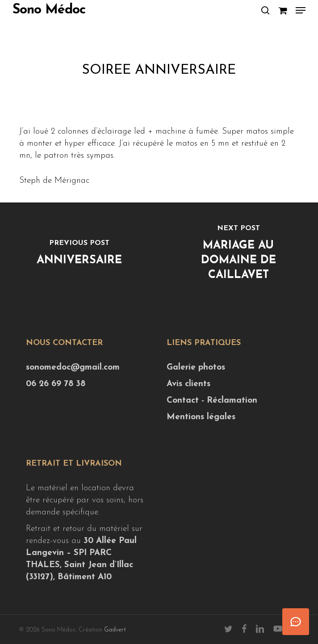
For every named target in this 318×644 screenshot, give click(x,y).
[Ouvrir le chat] (296, 622)
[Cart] (282, 10)
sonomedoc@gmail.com (73, 368)
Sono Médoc (49, 10)
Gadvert (115, 630)
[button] (301, 10)
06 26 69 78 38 (56, 384)
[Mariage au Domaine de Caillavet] (238, 255)
